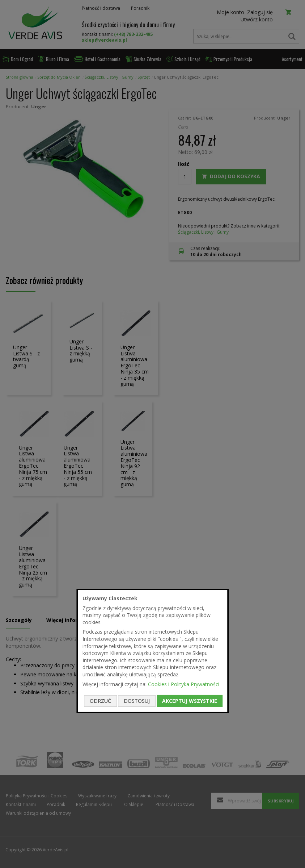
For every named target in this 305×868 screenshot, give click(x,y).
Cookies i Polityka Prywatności (184, 684)
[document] (153, 651)
